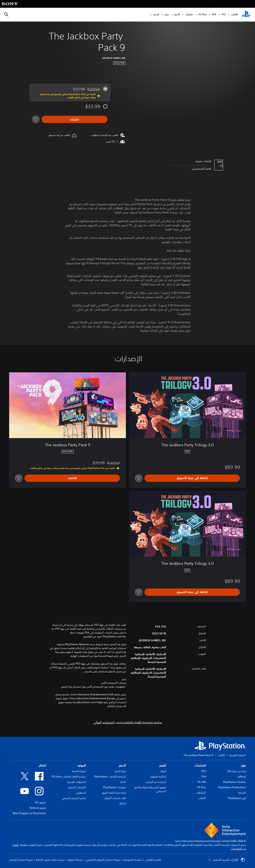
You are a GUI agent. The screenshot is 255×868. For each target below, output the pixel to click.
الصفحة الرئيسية (238, 755)
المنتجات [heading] (200, 765)
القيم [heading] (163, 765)
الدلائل (123, 803)
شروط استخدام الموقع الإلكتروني (103, 860)
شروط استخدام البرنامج (21, 860)
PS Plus (202, 15)
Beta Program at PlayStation (30, 813)
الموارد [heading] (82, 765)
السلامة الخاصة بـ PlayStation (110, 777)
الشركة (242, 793)
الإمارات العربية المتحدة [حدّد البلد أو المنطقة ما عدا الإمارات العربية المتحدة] (227, 860)
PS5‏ (224, 15)
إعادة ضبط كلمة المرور (114, 793)
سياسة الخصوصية (133, 860)
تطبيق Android (38, 808)
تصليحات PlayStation (115, 787)
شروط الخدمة (79, 771)
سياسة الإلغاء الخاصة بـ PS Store (69, 777)
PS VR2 (202, 782)
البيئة (163, 771)
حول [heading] (243, 765)
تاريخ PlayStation (237, 798)
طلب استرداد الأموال (115, 798)
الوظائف (242, 777)
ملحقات (189, 15)
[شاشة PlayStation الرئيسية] (246, 15)
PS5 (204, 771)
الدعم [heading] (122, 765)
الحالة (123, 782)
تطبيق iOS (40, 802)
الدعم (156, 15)
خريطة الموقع (75, 860)
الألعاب (235, 15)
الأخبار (177, 15)
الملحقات (201, 793)
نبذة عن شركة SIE (237, 771)
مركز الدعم (120, 771)
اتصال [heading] (42, 765)
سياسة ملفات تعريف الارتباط (50, 860)
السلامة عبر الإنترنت (156, 782)
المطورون (81, 793)
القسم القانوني (153, 860)
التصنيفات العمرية (77, 782)
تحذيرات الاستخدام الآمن (114, 683)
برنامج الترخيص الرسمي (74, 798)
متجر (167, 15)
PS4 (214, 15)
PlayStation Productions (232, 787)
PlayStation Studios (235, 782)
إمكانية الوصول (158, 777)
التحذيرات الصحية (77, 787)
